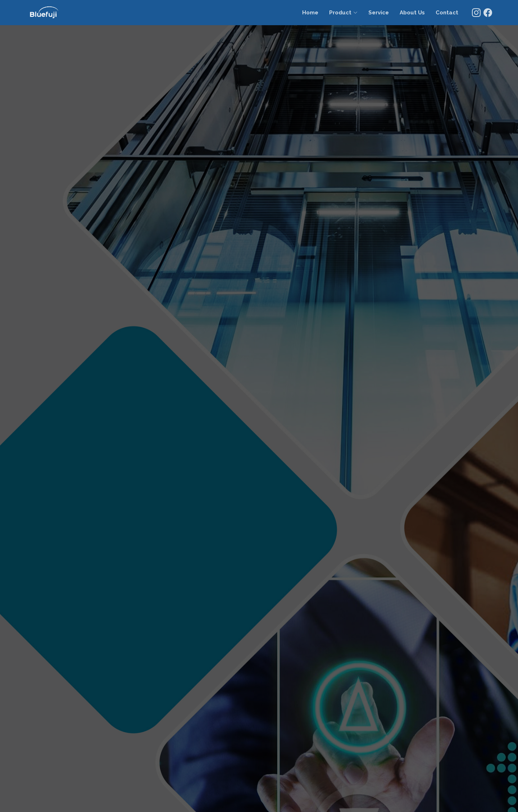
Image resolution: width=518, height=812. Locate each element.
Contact (447, 13)
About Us (412, 13)
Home (310, 13)
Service (379, 13)
